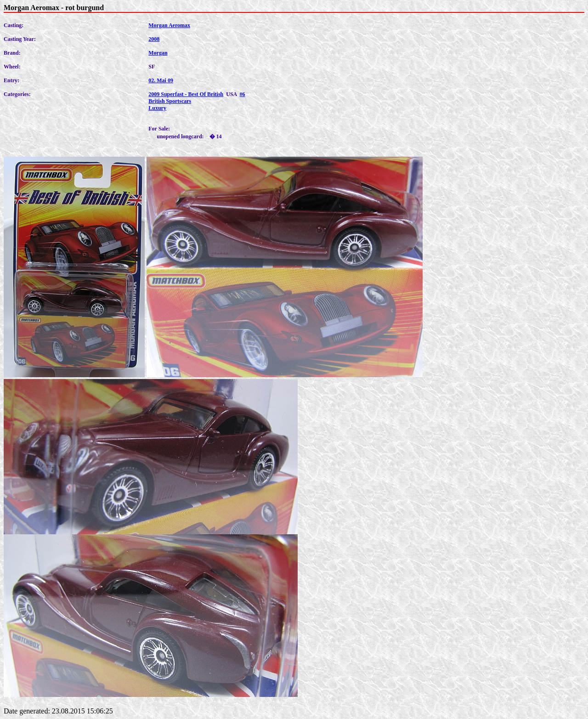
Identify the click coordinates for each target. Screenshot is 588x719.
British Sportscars (170, 101)
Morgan (158, 53)
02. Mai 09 (161, 80)
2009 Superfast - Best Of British (186, 94)
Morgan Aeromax (169, 25)
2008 (154, 39)
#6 (243, 94)
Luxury (157, 108)
